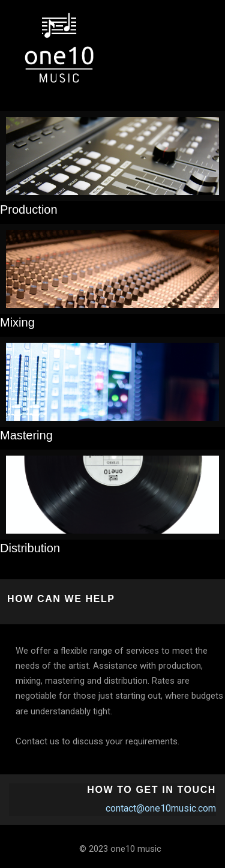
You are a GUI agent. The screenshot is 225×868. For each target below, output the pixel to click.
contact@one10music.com (161, 808)
